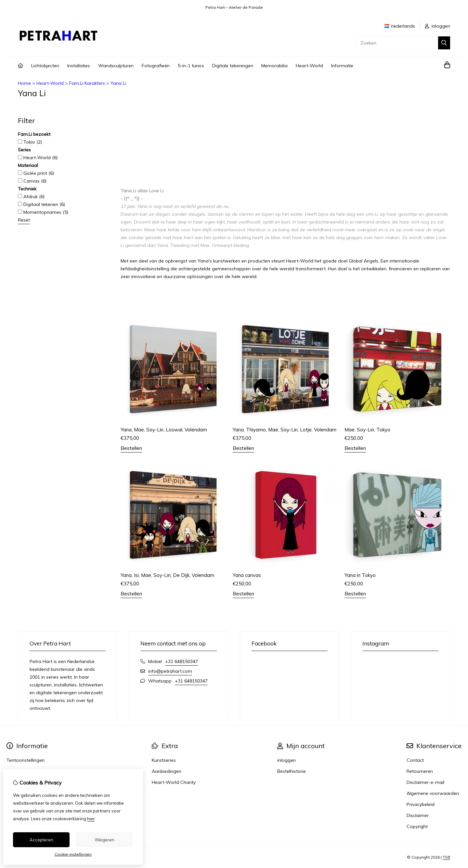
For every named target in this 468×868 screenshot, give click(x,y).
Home (24, 83)
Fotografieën (156, 66)
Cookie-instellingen (73, 854)
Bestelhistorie (292, 771)
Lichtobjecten (45, 66)
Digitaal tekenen (41, 204)
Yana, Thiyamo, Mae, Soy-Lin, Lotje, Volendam (285, 430)
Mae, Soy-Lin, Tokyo (367, 430)
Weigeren (104, 840)
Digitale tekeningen (233, 66)
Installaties (79, 66)
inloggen (437, 26)
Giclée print (36, 173)
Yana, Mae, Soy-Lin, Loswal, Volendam (164, 430)
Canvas (32, 181)
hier (91, 819)
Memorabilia (274, 66)
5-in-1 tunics (191, 66)
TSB (446, 857)
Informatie (342, 66)
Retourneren (420, 771)
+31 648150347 (182, 661)
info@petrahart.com (170, 671)
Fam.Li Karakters (87, 83)
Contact (415, 760)
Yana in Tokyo (360, 575)
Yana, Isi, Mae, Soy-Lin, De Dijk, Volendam (167, 575)
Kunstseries (164, 760)
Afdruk (31, 197)
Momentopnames (43, 212)
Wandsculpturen (116, 66)
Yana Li (118, 83)
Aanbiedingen (167, 771)
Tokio (30, 142)
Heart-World (309, 66)
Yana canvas (247, 575)
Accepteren (41, 840)
